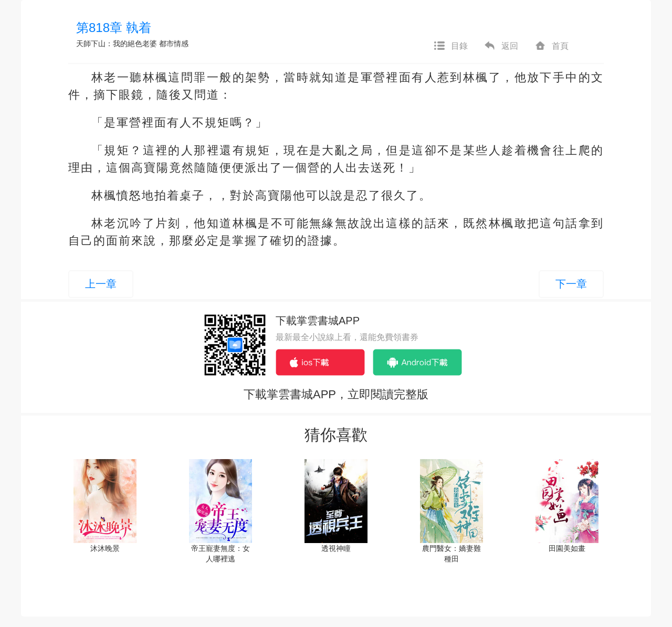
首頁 (551, 46)
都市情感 (174, 44)
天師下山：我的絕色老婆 (117, 44)
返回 (501, 46)
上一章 (101, 284)
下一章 (571, 284)
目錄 (450, 46)
